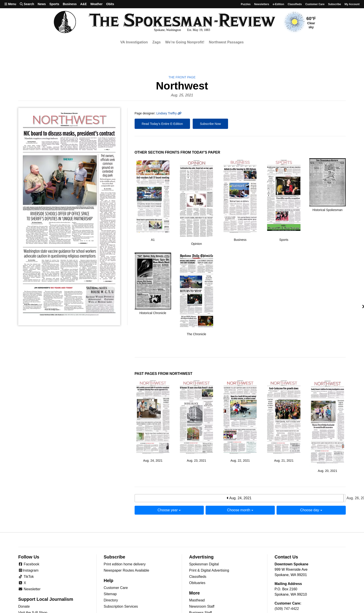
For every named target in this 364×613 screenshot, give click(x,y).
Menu (10, 4)
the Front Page (182, 77)
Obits (110, 4)
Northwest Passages (226, 42)
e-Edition (278, 4)
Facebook (29, 564)
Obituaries (197, 583)
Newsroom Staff (202, 606)
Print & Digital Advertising (209, 570)
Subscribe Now (210, 124)
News (42, 4)
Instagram (28, 570)
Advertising (201, 557)
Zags (157, 42)
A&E (83, 4)
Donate (24, 606)
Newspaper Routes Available (126, 570)
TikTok (26, 577)
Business (70, 4)
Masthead (197, 600)
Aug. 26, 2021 (345, 498)
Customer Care (315, 4)
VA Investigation (134, 42)
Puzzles (246, 4)
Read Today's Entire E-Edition (162, 124)
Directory (111, 600)
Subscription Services (121, 606)
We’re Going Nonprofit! (185, 42)
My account (352, 4)
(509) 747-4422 (287, 609)
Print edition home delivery (125, 564)
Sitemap (110, 594)
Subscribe (334, 4)
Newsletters (262, 4)
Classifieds (295, 4)
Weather (96, 4)
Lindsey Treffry (169, 113)
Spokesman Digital (204, 564)
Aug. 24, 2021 (239, 498)
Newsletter (29, 589)
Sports (54, 4)
